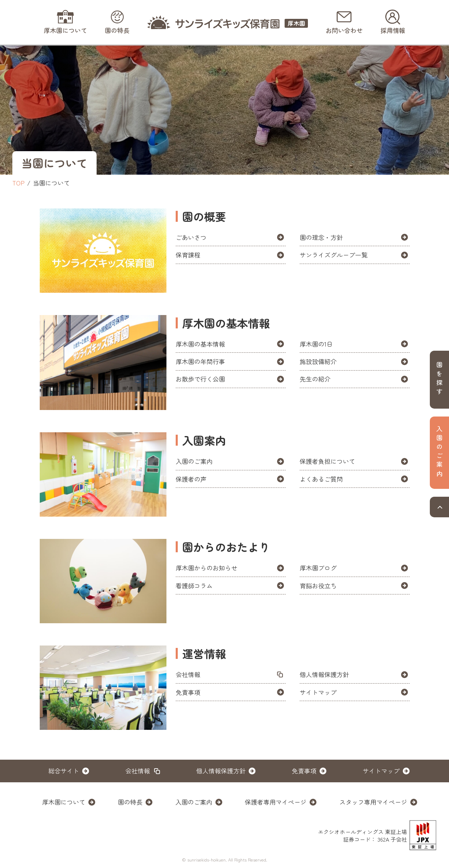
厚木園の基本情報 (200, 344)
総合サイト (64, 771)
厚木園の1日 (316, 344)
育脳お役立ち (318, 586)
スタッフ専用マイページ (373, 802)
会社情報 (188, 674)
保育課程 (188, 255)
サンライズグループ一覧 (337, 255)
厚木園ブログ (318, 568)
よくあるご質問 (321, 479)
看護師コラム (194, 586)
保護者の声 (191, 479)
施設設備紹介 (318, 361)
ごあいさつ (191, 237)
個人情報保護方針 (324, 674)
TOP (18, 183)
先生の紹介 (315, 379)
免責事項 (188, 692)
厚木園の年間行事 (200, 361)
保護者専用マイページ (276, 802)
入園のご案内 (194, 461)
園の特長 (130, 802)
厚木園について (64, 802)
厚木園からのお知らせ (207, 568)
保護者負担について (327, 461)
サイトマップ (318, 692)
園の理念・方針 (321, 237)
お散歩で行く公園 (200, 379)
